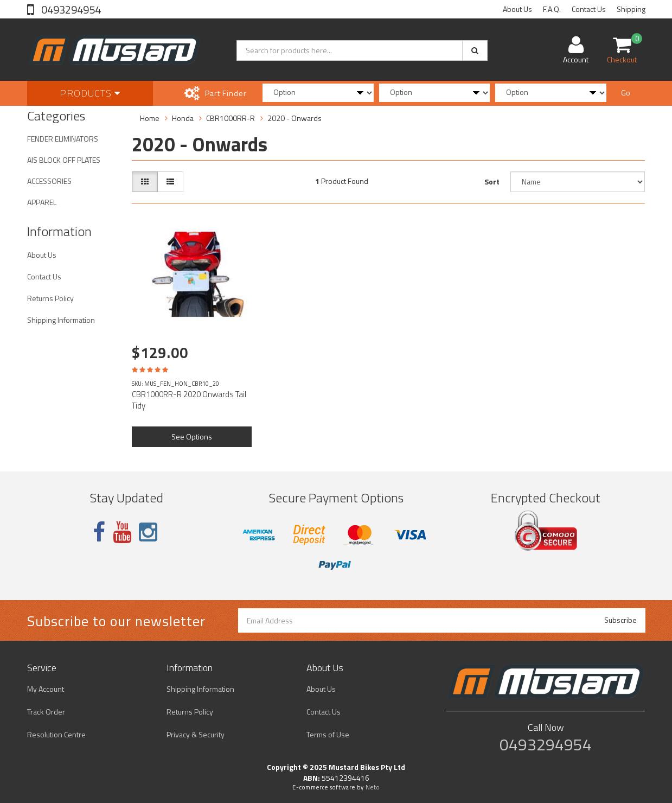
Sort (492, 181)
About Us (517, 9)
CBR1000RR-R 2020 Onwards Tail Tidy (189, 400)
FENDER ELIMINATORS (63, 139)
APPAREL (42, 202)
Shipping (631, 9)
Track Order (46, 712)
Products (90, 93)
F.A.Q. (552, 9)
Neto (373, 787)
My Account (46, 689)
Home (150, 118)
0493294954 (70, 9)
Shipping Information (61, 320)
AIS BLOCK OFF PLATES (64, 160)
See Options (192, 436)
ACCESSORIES (49, 181)
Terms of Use (328, 734)
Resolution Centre (56, 734)
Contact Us (589, 9)
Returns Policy (50, 298)
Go (626, 93)
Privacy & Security (196, 734)
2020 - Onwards (295, 118)
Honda (183, 118)
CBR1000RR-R (231, 118)
